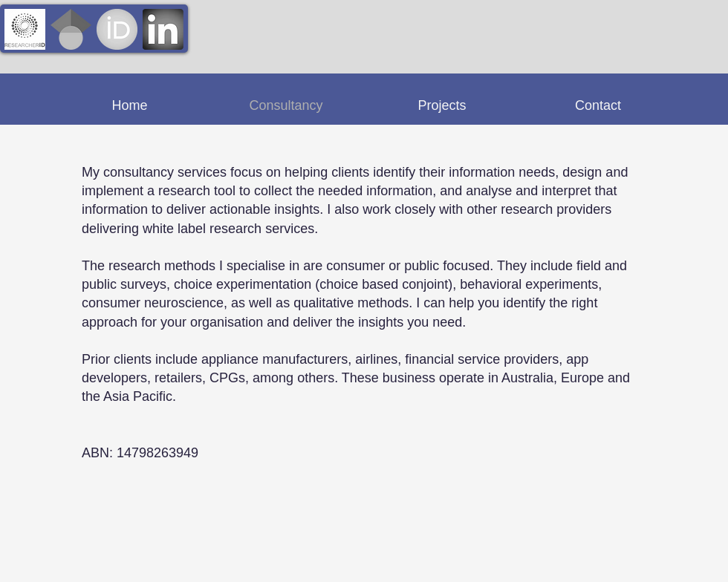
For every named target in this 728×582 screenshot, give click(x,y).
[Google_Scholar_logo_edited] (71, 29)
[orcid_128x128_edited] (117, 29)
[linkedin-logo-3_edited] (163, 29)
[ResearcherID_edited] (25, 29)
